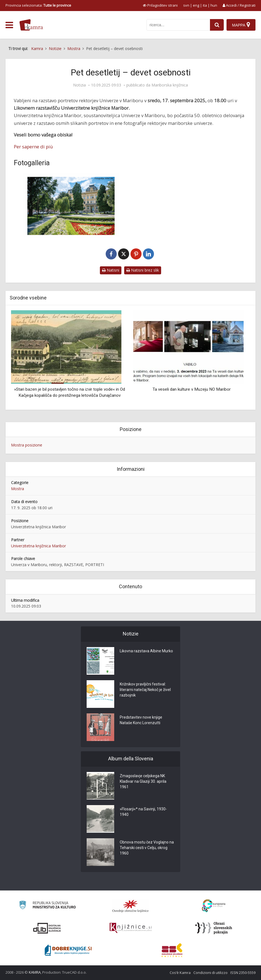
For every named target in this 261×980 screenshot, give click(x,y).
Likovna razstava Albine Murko (146, 651)
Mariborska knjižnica (170, 85)
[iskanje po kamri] (178, 25)
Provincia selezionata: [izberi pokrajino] (38, 5)
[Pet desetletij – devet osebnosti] (71, 205)
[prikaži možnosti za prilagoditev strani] (160, 5)
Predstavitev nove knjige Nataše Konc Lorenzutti (141, 720)
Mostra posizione (27, 445)
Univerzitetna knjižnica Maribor (38, 546)
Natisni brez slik (143, 270)
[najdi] (217, 25)
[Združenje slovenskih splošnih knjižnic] (131, 928)
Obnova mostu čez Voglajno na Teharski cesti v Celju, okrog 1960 (147, 848)
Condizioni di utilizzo (211, 973)
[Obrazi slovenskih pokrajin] (214, 928)
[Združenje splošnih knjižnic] (172, 950)
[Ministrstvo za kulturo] (47, 906)
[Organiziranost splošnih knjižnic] (130, 906)
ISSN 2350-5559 (243, 973)
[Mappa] (241, 25)
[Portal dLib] (47, 928)
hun (214, 5)
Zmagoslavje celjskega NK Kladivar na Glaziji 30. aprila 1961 (143, 782)
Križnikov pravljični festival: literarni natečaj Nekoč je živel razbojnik (145, 690)
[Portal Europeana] (214, 906)
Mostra (18, 489)
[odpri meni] (9, 25)
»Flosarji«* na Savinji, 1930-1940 (143, 812)
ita (205, 5)
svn (186, 5)
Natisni (111, 270)
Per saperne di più (33, 147)
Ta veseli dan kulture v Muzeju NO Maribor (192, 389)
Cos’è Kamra (180, 973)
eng (196, 5)
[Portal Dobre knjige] (68, 950)
